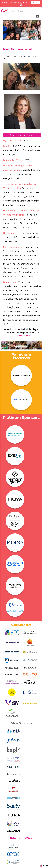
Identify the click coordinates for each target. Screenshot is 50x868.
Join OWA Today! (22, 336)
